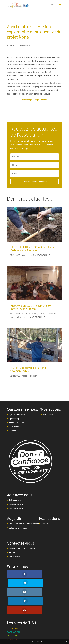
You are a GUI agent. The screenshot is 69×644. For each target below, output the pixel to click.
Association (24, 45)
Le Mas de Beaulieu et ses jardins (24, 524)
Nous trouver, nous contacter (22, 548)
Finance (12, 431)
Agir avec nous (16, 500)
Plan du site (14, 556)
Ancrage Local (38, 314)
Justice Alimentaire (18, 317)
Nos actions (48, 414)
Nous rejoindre (16, 504)
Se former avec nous (18, 528)
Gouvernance (15, 427)
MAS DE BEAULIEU (42, 255)
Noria (36, 376)
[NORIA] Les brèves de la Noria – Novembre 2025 (29, 369)
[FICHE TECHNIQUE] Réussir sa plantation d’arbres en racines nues (34, 249)
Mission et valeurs (17, 422)
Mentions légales (26, 637)
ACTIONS (26, 314)
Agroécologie (15, 418)
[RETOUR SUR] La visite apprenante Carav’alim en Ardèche (30, 307)
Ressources (46, 524)
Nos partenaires (16, 508)
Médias (12, 552)
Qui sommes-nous (17, 414)
